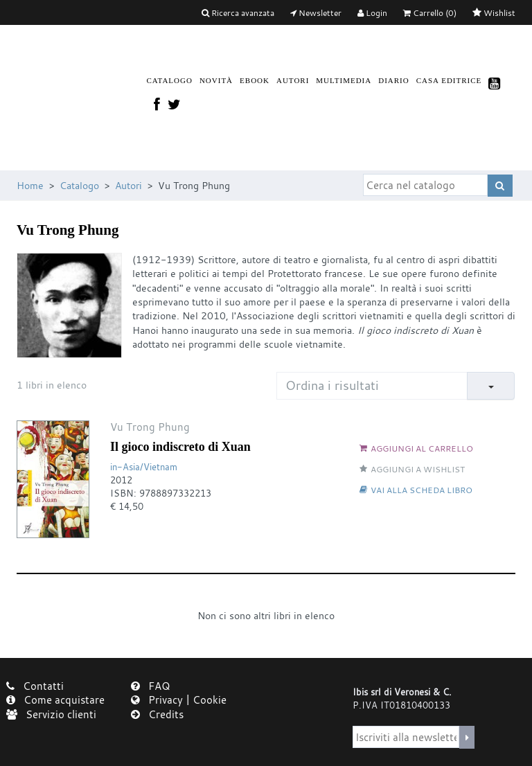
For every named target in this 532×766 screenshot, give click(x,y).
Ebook (255, 80)
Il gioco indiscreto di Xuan (180, 447)
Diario (394, 80)
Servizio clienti (51, 714)
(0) (430, 12)
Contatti (35, 686)
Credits (157, 714)
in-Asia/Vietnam (144, 467)
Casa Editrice (449, 80)
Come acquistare (55, 700)
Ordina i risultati (332, 385)
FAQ (151, 686)
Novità (216, 80)
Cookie (210, 700)
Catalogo (170, 80)
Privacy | (162, 700)
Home (30, 185)
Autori (293, 80)
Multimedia (344, 80)
